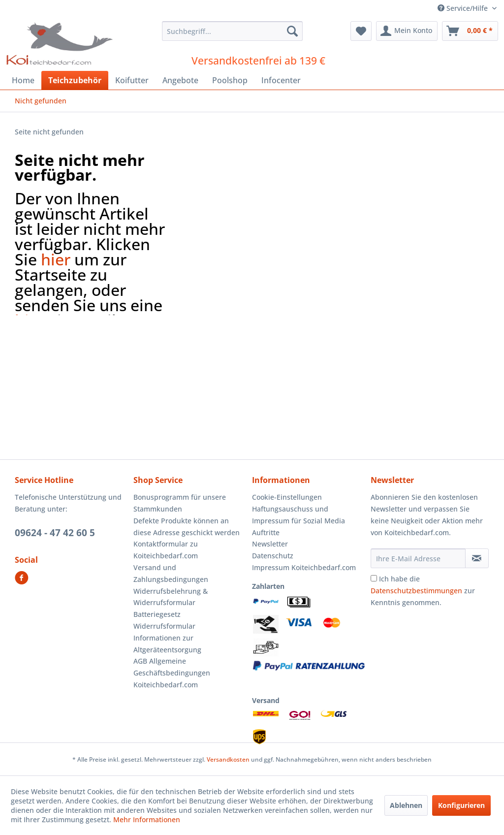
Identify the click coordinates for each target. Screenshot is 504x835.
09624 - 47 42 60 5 (55, 533)
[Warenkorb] (470, 31)
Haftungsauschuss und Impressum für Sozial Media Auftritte (299, 521)
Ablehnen (406, 805)
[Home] (23, 80)
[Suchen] (292, 31)
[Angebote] (180, 80)
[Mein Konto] (407, 31)
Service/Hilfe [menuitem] (464, 8)
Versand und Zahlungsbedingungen (171, 573)
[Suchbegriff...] (233, 31)
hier (56, 259)
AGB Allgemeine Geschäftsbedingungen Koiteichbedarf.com (172, 673)
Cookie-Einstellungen (287, 497)
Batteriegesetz (157, 614)
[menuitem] (233, 31)
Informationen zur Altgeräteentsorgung (167, 644)
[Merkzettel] (361, 31)
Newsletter (270, 544)
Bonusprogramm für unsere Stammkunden (180, 503)
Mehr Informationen (147, 819)
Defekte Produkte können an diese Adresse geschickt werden (187, 527)
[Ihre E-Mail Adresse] (418, 558)
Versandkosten (228, 759)
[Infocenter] (281, 80)
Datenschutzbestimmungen (416, 591)
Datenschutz (273, 556)
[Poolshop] (230, 80)
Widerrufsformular (164, 626)
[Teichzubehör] (75, 80)
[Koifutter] (132, 80)
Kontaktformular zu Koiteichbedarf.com (166, 550)
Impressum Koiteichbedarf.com (304, 567)
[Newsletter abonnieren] (477, 558)
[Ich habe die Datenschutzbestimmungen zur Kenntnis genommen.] (374, 578)
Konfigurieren (461, 805)
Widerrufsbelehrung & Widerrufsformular (171, 597)
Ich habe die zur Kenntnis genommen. (423, 591)
